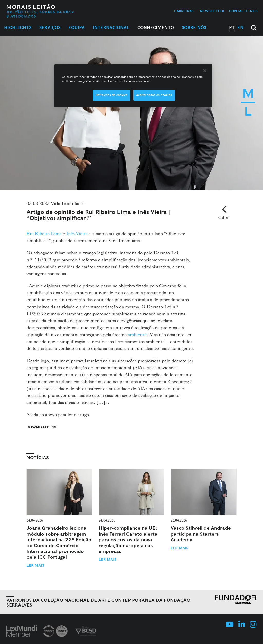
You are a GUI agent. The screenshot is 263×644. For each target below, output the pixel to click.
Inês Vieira (77, 233)
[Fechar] (205, 71)
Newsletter (212, 11)
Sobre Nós (194, 28)
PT (232, 28)
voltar (224, 217)
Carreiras (184, 11)
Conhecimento (156, 28)
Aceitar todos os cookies (154, 95)
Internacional (111, 28)
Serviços (50, 28)
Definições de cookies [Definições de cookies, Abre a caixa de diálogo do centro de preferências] (112, 95)
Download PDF (42, 427)
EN (240, 28)
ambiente (137, 334)
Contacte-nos (243, 11)
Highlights (18, 28)
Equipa (77, 28)
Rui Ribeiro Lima (44, 233)
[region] (133, 86)
